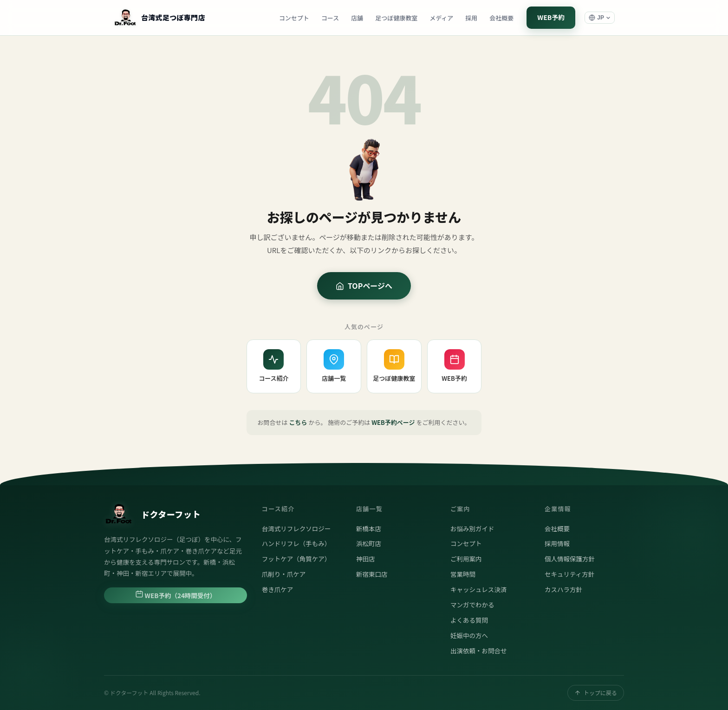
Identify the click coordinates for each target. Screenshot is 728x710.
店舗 (357, 18)
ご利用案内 (466, 559)
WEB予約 (551, 17)
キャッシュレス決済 (478, 589)
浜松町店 (369, 543)
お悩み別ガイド (472, 528)
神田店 (366, 559)
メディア (441, 18)
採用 (471, 18)
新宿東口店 (372, 574)
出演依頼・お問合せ (479, 651)
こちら (298, 422)
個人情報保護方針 (570, 559)
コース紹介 (273, 366)
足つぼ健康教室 (396, 18)
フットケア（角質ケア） (296, 559)
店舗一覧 (334, 366)
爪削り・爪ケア (284, 574)
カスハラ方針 (563, 589)
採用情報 (557, 543)
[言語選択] (600, 18)
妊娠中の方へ (469, 635)
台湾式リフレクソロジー (296, 528)
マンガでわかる (472, 605)
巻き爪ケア (278, 589)
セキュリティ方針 (569, 574)
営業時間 (463, 574)
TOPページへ (364, 286)
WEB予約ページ (393, 422)
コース (330, 18)
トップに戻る (596, 693)
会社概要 (501, 18)
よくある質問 (469, 620)
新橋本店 (369, 528)
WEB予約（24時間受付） (176, 595)
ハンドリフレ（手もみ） (296, 543)
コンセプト (294, 18)
